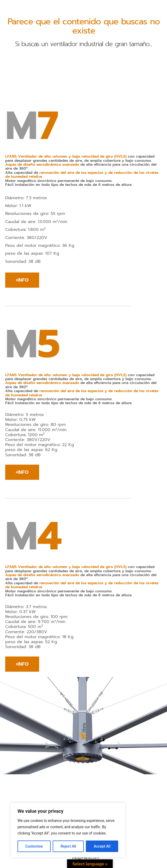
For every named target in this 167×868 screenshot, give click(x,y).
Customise (34, 846)
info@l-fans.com (85, 858)
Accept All (102, 846)
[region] (68, 830)
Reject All (68, 846)
